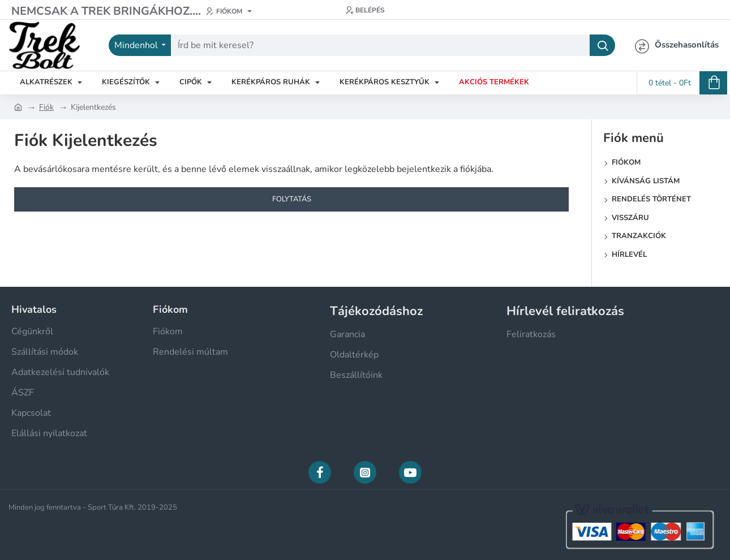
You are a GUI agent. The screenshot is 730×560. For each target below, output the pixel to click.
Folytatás (292, 199)
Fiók (46, 107)
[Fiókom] (229, 11)
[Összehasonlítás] (677, 45)
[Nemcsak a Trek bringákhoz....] (106, 11)
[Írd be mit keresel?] (602, 45)
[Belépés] (365, 10)
